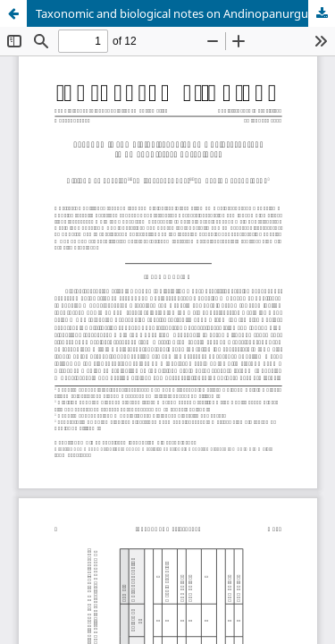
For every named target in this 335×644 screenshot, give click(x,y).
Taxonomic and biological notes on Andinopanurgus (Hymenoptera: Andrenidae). (185, 13)
